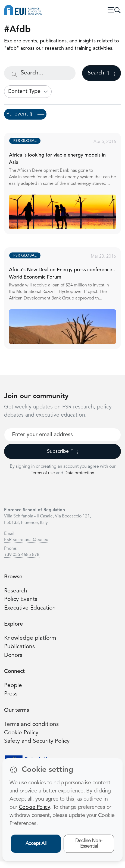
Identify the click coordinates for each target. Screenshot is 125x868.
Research (16, 591)
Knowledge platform (30, 638)
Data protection (79, 473)
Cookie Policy (21, 733)
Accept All (36, 844)
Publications (19, 647)
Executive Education (30, 608)
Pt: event (25, 114)
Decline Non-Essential (89, 844)
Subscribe (63, 451)
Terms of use (43, 473)
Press (11, 694)
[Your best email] (62, 435)
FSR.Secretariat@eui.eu (26, 540)
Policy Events (21, 599)
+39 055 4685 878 (22, 555)
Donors (13, 655)
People (13, 686)
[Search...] (40, 73)
